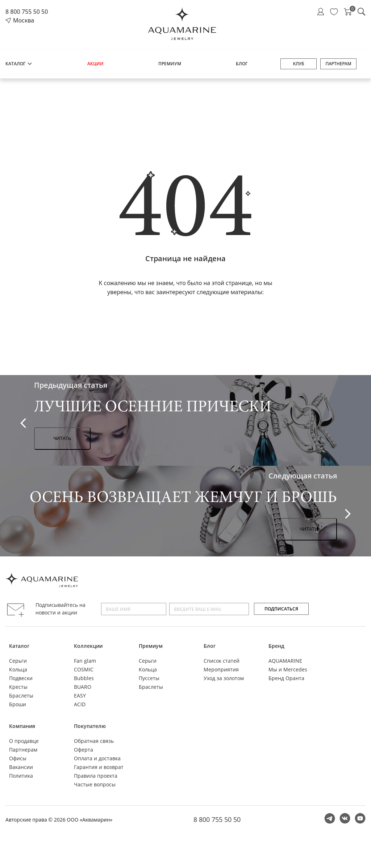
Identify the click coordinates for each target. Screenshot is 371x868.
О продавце (24, 741)
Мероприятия (221, 669)
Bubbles (84, 678)
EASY (80, 696)
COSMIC (84, 669)
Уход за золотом (224, 678)
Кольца (18, 669)
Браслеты (21, 696)
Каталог (19, 64)
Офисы (18, 758)
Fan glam (85, 661)
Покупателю (90, 726)
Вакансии (21, 767)
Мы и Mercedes (288, 669)
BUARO (83, 687)
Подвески (21, 678)
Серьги (18, 661)
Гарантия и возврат (99, 767)
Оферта (84, 750)
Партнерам (338, 64)
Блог (242, 64)
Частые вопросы (95, 784)
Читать (62, 438)
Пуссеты (149, 678)
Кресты (18, 687)
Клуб (299, 64)
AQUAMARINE (285, 661)
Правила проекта (96, 776)
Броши (18, 704)
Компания (22, 726)
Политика (21, 776)
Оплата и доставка (97, 758)
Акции (95, 64)
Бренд (276, 646)
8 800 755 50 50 (27, 12)
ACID (80, 704)
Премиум (170, 64)
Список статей (222, 661)
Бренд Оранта (286, 678)
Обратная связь (94, 741)
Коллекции (88, 646)
